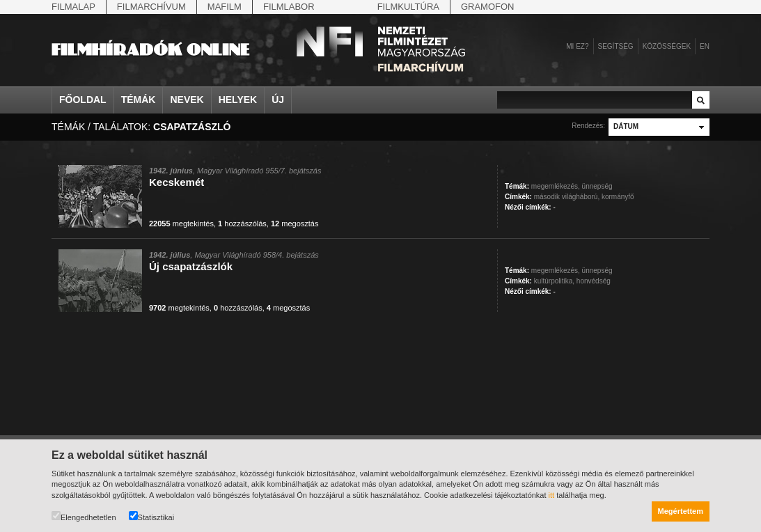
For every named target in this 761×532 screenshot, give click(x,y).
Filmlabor (289, 7)
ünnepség (597, 186)
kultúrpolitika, (554, 281)
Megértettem (681, 511)
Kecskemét (176, 182)
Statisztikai (152, 516)
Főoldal (83, 100)
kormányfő (618, 197)
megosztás (295, 224)
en (705, 46)
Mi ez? (577, 46)
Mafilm (225, 7)
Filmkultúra (408, 7)
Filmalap (73, 7)
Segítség (616, 46)
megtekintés (181, 224)
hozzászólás (242, 224)
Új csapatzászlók (191, 266)
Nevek (187, 100)
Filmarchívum (151, 7)
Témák (139, 100)
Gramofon (488, 7)
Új (278, 100)
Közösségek (667, 46)
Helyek (238, 100)
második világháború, (567, 197)
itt (552, 495)
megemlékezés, (556, 186)
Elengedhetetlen (84, 516)
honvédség (594, 281)
